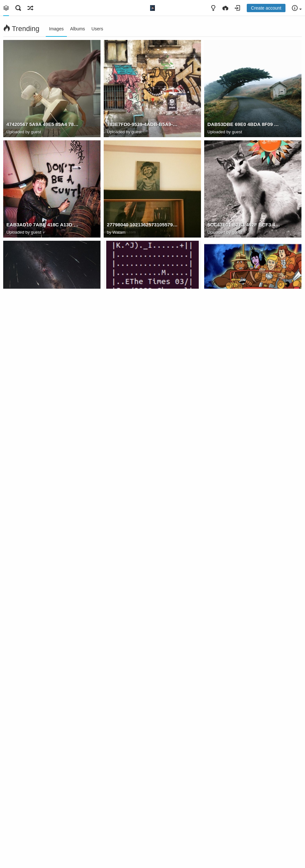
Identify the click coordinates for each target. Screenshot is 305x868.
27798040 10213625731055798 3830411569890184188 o (143, 225)
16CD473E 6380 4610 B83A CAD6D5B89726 (244, 827)
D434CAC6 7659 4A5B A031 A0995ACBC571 (244, 727)
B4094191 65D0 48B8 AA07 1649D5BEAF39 (244, 626)
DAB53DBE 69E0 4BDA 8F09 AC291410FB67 (244, 124)
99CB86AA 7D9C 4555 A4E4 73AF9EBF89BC (244, 425)
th (210, 526)
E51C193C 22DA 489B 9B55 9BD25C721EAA (143, 425)
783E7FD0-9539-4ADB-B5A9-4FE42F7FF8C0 (143, 124)
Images (56, 29)
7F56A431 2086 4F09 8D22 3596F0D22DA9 (43, 325)
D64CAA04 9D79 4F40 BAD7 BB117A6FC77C (143, 325)
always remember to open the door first (143, 626)
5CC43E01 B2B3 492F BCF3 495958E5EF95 (244, 225)
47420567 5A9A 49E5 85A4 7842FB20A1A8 (43, 124)
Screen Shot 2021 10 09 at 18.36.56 (43, 526)
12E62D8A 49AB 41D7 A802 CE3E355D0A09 (43, 827)
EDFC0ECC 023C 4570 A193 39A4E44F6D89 (244, 325)
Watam (119, 232)
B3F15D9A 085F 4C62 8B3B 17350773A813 (143, 827)
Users (97, 29)
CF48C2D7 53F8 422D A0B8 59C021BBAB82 (43, 727)
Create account (266, 8)
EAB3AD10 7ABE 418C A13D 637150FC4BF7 (43, 225)
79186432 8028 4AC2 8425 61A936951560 (43, 626)
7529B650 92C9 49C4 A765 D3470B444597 (143, 526)
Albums (78, 29)
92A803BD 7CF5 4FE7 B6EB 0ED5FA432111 (143, 727)
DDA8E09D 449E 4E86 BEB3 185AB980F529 (43, 425)
